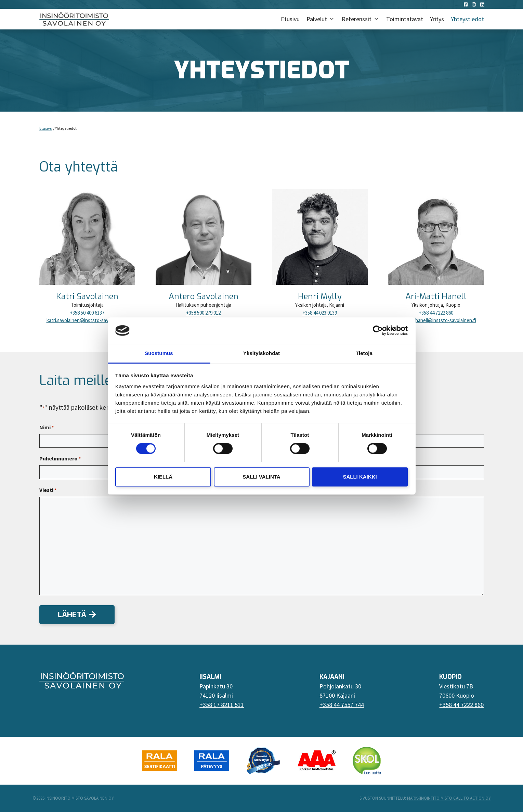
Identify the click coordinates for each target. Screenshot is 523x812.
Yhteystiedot (467, 19)
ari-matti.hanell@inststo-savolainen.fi (436, 320)
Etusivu (290, 19)
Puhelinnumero (60, 459)
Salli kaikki (360, 477)
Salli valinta (261, 477)
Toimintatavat (405, 19)
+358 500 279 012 (203, 313)
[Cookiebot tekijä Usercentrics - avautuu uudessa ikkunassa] (378, 331)
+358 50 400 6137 (87, 313)
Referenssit (362, 19)
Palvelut (322, 19)
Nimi (47, 428)
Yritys (437, 19)
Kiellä (163, 477)
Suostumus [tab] (159, 353)
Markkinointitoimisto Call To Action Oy (449, 798)
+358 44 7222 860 (436, 313)
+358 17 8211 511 (222, 705)
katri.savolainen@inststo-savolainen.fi (87, 320)
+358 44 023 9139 (320, 313)
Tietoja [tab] (364, 353)
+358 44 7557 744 (342, 705)
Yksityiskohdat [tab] (261, 353)
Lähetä (72, 615)
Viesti (48, 490)
